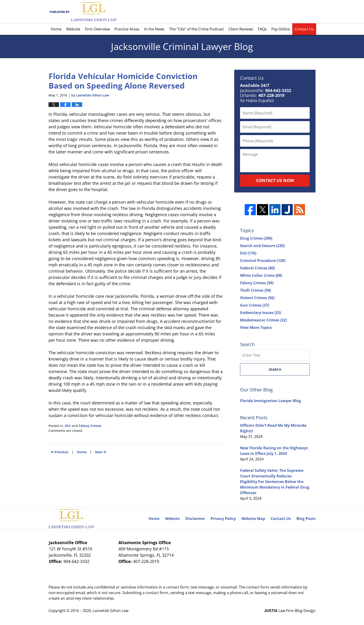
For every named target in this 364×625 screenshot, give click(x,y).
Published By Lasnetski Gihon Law (275, 12)
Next (101, 451)
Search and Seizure (262, 246)
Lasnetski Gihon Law (111, 611)
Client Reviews (241, 29)
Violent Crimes (257, 298)
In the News (154, 29)
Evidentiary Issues (260, 313)
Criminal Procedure (263, 261)
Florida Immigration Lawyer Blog (270, 401)
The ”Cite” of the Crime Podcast (197, 29)
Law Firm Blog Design (290, 611)
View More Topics (256, 327)
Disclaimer (195, 519)
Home (56, 29)
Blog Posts (306, 519)
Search (275, 369)
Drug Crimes (256, 238)
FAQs (262, 29)
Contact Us (304, 29)
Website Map (253, 519)
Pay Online (281, 29)
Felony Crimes (90, 426)
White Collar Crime (261, 275)
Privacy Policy (223, 519)
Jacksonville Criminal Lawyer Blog (83, 12)
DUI (68, 426)
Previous (60, 451)
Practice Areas (127, 29)
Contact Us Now (275, 180)
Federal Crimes (257, 268)
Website (73, 29)
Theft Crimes (255, 290)
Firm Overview (97, 29)
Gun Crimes (255, 305)
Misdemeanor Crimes (263, 320)
